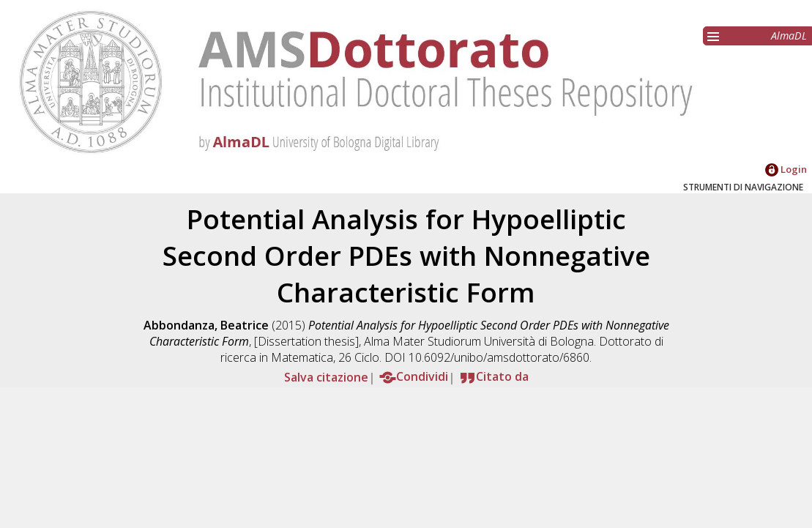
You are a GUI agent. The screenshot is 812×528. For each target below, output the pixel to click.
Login (786, 169)
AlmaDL (789, 36)
